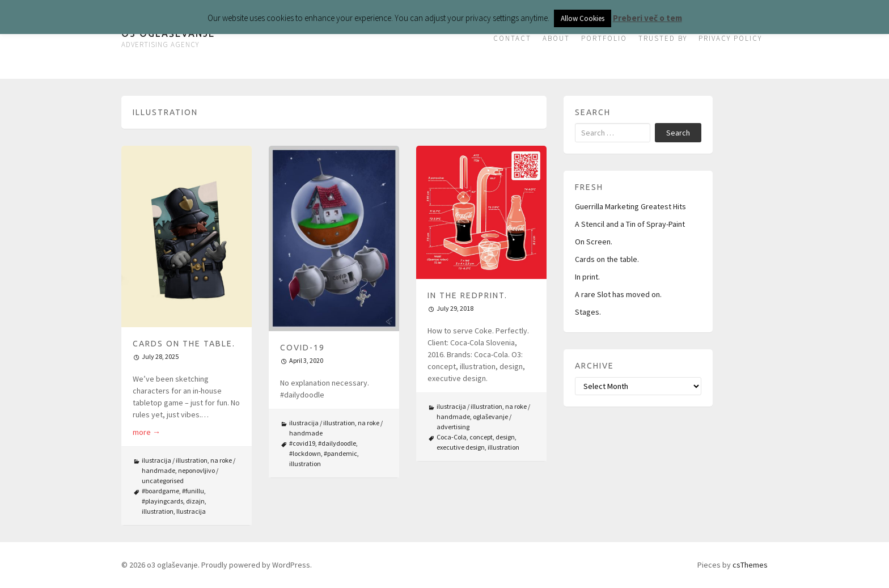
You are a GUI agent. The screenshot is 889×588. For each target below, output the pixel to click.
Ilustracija (191, 511)
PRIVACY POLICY (730, 38)
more (147, 432)
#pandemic (340, 453)
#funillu (193, 491)
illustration (158, 511)
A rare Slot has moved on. (618, 294)
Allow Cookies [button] (583, 18)
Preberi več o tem (647, 18)
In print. (587, 277)
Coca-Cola (452, 437)
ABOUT (556, 38)
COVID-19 (302, 348)
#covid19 (302, 443)
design (505, 437)
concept (481, 437)
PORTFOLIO (604, 38)
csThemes (750, 565)
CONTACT (512, 38)
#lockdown (305, 453)
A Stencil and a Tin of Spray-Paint (630, 224)
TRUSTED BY (663, 38)
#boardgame (160, 491)
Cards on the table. (184, 344)
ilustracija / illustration (175, 460)
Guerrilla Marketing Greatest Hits (630, 206)
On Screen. (594, 242)
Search (678, 133)
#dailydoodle (337, 443)
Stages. (588, 312)
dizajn (195, 501)
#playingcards (162, 501)
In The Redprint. (467, 295)
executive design (461, 447)
